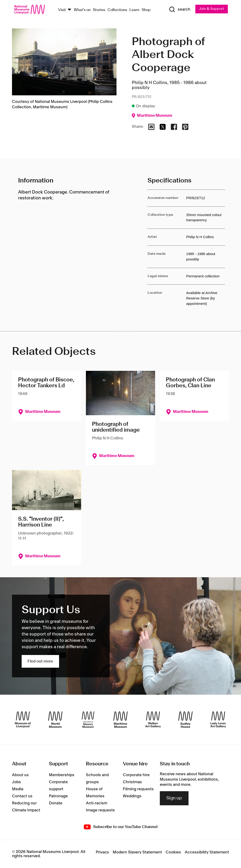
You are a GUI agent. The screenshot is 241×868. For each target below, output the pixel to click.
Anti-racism (97, 803)
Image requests (100, 810)
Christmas (132, 782)
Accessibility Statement (207, 852)
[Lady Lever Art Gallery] (218, 720)
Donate (56, 803)
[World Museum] (55, 720)
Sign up (174, 798)
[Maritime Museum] (120, 720)
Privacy (102, 852)
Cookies (173, 852)
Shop (146, 10)
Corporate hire (136, 775)
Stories (99, 10)
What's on (82, 10)
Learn (134, 10)
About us (20, 775)
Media (18, 789)
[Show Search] (179, 10)
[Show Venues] (69, 10)
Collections (117, 10)
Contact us (22, 796)
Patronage (58, 796)
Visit (62, 10)
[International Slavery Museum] (88, 720)
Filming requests (138, 789)
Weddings (132, 796)
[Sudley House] (185, 720)
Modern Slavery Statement (137, 852)
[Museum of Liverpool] (23, 720)
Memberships (62, 775)
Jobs (16, 782)
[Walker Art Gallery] (153, 720)
